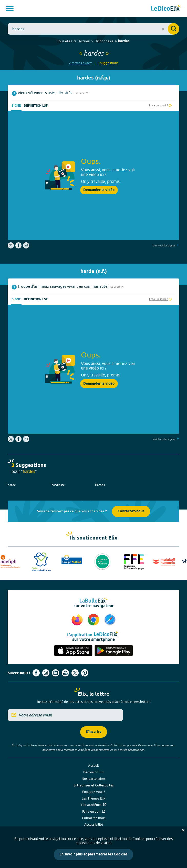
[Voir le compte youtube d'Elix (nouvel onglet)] (65, 673)
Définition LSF (36, 106)
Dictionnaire (104, 41)
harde (12, 485)
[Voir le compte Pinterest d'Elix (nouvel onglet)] (85, 673)
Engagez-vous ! (94, 792)
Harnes (100, 485)
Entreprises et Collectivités (94, 785)
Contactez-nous (131, 511)
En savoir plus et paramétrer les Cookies (93, 855)
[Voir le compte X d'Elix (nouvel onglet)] (75, 673)
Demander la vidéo (99, 190)
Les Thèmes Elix (93, 798)
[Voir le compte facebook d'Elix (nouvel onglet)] (36, 673)
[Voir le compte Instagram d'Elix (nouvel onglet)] (46, 673)
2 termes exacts (81, 63)
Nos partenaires (94, 779)
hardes (124, 41)
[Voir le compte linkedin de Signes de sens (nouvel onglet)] (56, 673)
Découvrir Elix (94, 772)
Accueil (84, 41)
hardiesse (58, 485)
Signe (16, 106)
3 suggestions (108, 63)
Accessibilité (94, 824)
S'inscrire (94, 732)
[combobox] (93, 29)
